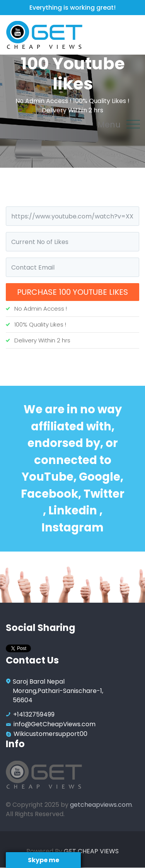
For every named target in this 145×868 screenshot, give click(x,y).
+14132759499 (34, 714)
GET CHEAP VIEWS (91, 851)
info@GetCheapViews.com (55, 724)
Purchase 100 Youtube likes (72, 292)
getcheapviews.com (101, 805)
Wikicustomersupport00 (50, 734)
